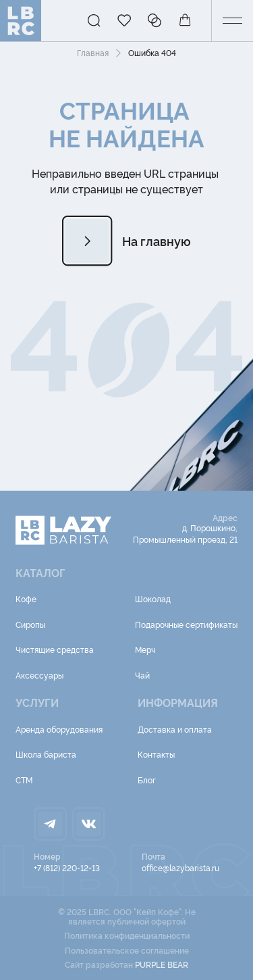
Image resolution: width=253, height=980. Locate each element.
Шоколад (153, 598)
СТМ (24, 780)
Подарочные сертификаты (186, 624)
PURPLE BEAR (162, 964)
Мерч (145, 649)
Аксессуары (39, 675)
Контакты (156, 754)
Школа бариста (46, 754)
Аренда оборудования (59, 729)
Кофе (26, 598)
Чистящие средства (55, 649)
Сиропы (30, 624)
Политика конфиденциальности (127, 935)
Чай (142, 675)
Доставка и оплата (175, 729)
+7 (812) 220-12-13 (67, 867)
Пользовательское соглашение (127, 950)
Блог (147, 780)
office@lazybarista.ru (180, 867)
